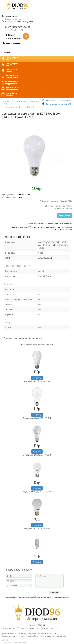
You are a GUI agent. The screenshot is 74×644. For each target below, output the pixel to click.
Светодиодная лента (9, 628)
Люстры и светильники (44, 628)
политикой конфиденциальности (14, 599)
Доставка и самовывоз (12, 43)
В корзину (37, 378)
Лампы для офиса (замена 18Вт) (59, 104)
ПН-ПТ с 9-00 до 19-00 (19, 22)
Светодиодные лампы (26, 628)
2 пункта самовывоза (13, 19)
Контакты (6, 52)
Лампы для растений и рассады (58, 100)
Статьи (56, 628)
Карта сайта (5, 640)
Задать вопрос (65, 215)
